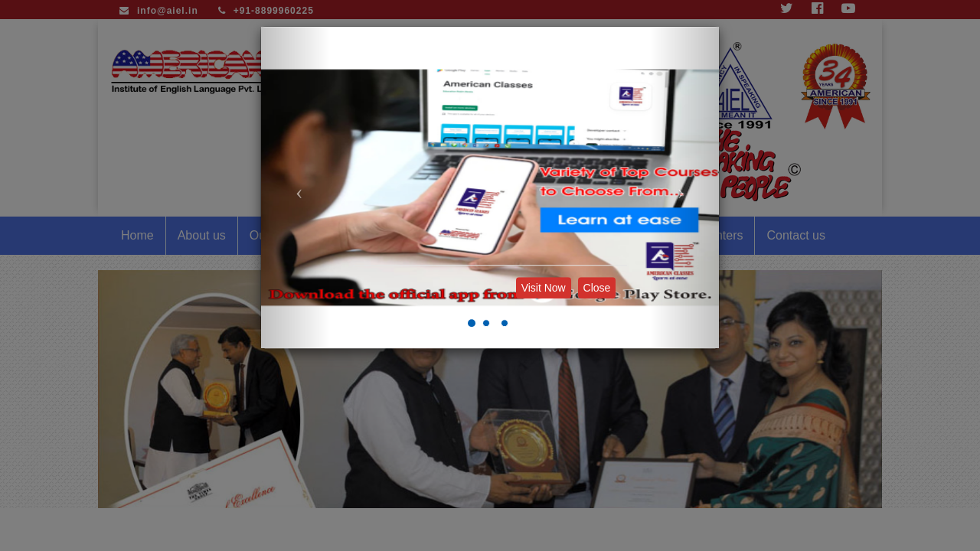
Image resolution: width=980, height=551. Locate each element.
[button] (296, 187)
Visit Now (544, 288)
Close (597, 288)
